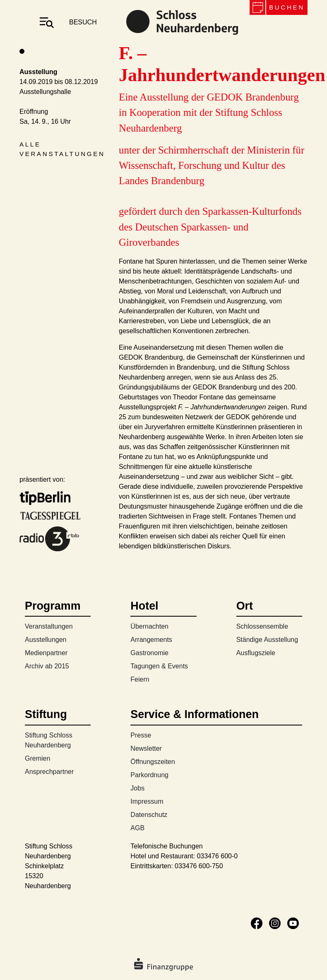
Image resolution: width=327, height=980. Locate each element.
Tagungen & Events (159, 666)
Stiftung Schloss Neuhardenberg (49, 740)
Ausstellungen (46, 640)
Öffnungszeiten (153, 762)
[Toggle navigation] (47, 22)
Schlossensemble (262, 626)
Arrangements (151, 640)
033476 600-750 (199, 866)
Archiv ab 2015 (47, 666)
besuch (83, 22)
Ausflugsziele (256, 653)
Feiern (140, 679)
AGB (137, 828)
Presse (141, 735)
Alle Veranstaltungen (62, 149)
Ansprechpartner (49, 772)
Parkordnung (149, 775)
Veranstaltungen (49, 626)
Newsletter (146, 748)
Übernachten (149, 626)
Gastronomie (149, 653)
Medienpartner (46, 653)
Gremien (37, 758)
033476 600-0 (217, 856)
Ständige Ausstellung (267, 640)
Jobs (137, 788)
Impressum (147, 801)
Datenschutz (149, 815)
